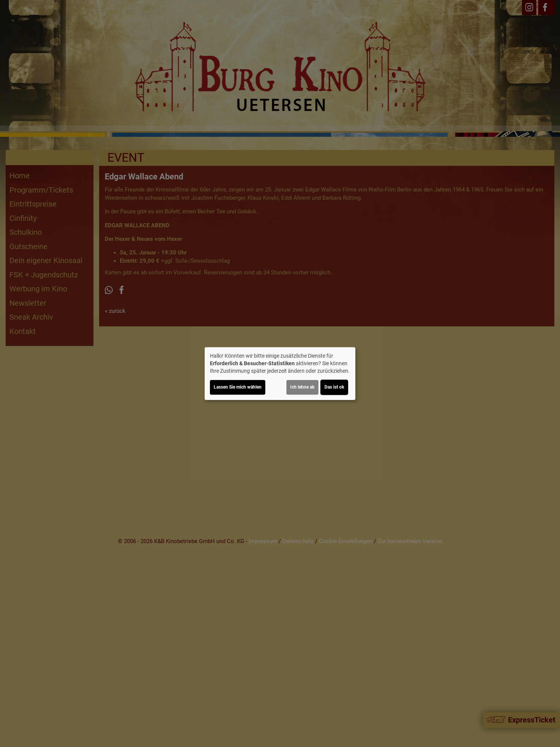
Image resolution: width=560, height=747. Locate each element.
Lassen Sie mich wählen (238, 387)
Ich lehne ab (302, 387)
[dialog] (280, 373)
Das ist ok (334, 387)
